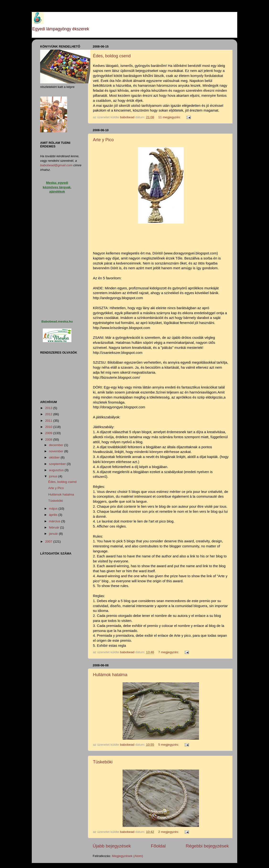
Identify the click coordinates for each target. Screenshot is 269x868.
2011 (49, 421)
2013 (49, 408)
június (54, 476)
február (55, 527)
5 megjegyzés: (169, 745)
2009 (49, 433)
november (57, 451)
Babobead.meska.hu (57, 321)
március (55, 521)
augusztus (57, 470)
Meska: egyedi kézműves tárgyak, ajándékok (57, 187)
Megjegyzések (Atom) (127, 856)
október (55, 457)
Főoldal (158, 846)
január (54, 534)
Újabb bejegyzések (112, 846)
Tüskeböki (103, 762)
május (54, 509)
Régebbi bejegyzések (207, 846)
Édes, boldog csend (112, 56)
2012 (49, 414)
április (54, 515)
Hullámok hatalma (110, 675)
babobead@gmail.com (56, 165)
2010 (49, 427)
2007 (49, 542)
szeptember (58, 464)
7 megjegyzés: (169, 652)
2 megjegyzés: (169, 832)
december (57, 445)
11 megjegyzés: (170, 117)
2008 (49, 439)
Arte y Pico (103, 140)
